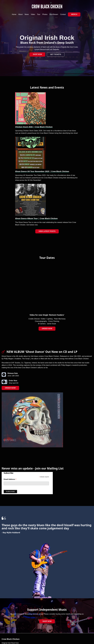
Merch (74, 14)
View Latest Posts (47, 231)
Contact (63, 14)
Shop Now (37, 54)
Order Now (47, 329)
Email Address (10, 479)
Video (33, 14)
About (20, 14)
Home (14, 14)
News (27, 14)
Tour (39, 14)
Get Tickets (56, 54)
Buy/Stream (54, 14)
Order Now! (10, 388)
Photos (45, 14)
